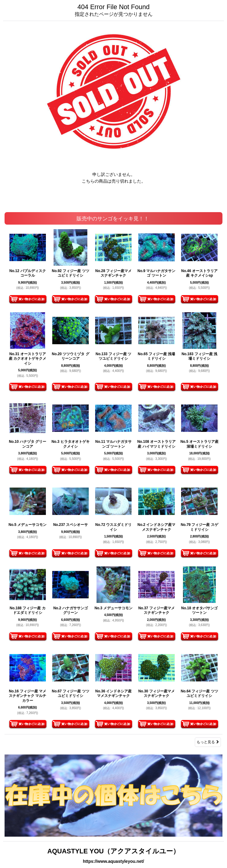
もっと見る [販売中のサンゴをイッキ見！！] (208, 742)
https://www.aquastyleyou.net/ (113, 861)
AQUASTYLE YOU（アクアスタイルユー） (114, 851)
